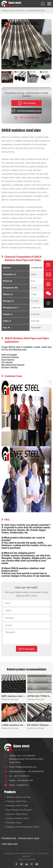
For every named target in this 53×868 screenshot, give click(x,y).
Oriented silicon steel (29, 838)
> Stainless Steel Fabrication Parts (22, 827)
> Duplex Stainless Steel (17, 818)
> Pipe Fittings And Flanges (18, 810)
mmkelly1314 (22, 785)
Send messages (26, 649)
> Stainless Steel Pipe (15, 801)
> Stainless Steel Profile (16, 806)
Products (21, 10)
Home (13, 10)
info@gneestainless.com (26, 767)
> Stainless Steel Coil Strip (18, 797)
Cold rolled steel (10, 844)
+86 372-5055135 (21, 776)
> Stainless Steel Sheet (16, 814)
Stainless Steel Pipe (36, 10)
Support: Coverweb (27, 859)
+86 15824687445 (36, 771)
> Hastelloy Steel (13, 823)
